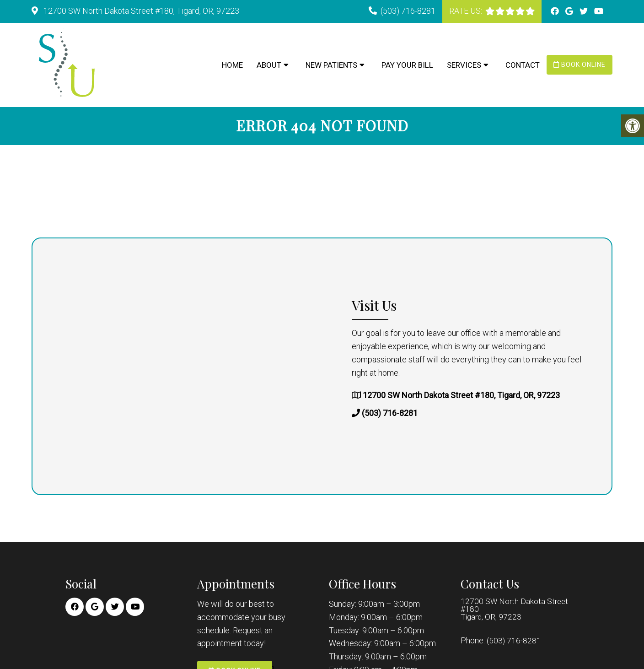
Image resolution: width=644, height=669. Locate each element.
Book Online (580, 65)
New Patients (331, 65)
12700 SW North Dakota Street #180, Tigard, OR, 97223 (140, 11)
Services (464, 65)
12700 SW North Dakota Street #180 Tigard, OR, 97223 (515, 611)
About (269, 65)
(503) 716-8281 (408, 11)
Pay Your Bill (407, 65)
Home (232, 65)
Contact (523, 65)
